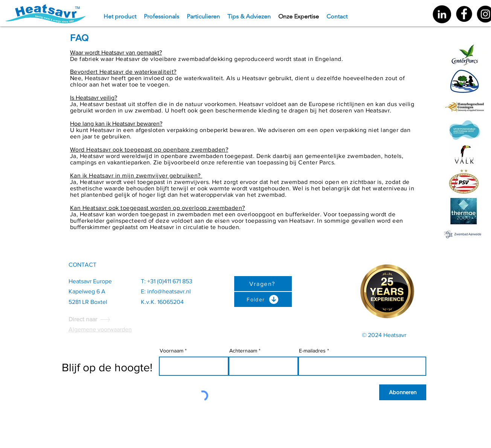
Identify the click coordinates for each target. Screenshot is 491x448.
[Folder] (263, 299)
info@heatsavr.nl (169, 291)
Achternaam (243, 351)
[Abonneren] (403, 392)
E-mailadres (312, 351)
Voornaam (172, 351)
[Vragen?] (263, 284)
